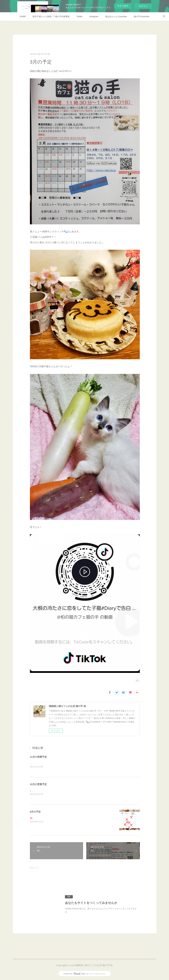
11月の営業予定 (38, 757)
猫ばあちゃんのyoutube (116, 17)
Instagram (94, 17)
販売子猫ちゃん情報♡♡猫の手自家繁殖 (51, 17)
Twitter (79, 17)
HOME (23, 17)
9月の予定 (35, 812)
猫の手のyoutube (142, 17)
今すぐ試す (123, 6)
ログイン (143, 6)
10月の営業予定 (38, 784)
